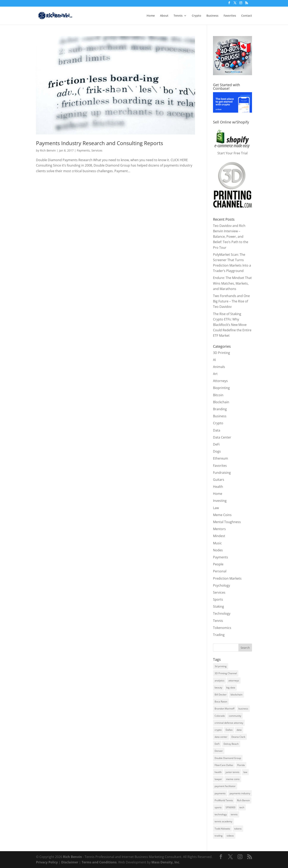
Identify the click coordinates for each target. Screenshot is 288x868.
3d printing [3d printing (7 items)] (221, 666)
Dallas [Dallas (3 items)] (229, 730)
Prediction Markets (227, 578)
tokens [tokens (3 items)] (238, 829)
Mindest (219, 536)
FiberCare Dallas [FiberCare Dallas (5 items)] (224, 765)
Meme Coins (222, 515)
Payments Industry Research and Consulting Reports (99, 143)
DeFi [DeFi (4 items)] (217, 744)
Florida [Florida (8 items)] (241, 765)
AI (214, 360)
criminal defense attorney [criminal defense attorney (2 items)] (229, 723)
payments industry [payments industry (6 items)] (240, 793)
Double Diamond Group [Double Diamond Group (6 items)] (228, 758)
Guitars (219, 480)
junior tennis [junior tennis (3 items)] (232, 772)
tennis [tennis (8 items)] (234, 814)
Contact (247, 16)
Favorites (230, 16)
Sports (218, 599)
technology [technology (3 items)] (221, 814)
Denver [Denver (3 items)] (219, 751)
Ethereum (220, 458)
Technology (222, 613)
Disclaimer (70, 862)
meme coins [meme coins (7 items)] (233, 779)
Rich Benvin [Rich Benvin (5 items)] (243, 800)
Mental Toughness (227, 522)
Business (212, 16)
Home (151, 16)
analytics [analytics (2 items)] (219, 681)
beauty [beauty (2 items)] (218, 688)
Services (97, 150)
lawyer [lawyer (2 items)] (218, 779)
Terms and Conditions (99, 862)
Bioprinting (221, 388)
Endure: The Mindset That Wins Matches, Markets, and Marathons (232, 283)
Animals (219, 367)
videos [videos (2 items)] (230, 836)
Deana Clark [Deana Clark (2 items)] (238, 737)
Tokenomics (222, 628)
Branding (220, 409)
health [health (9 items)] (218, 772)
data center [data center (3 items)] (221, 737)
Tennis (178, 16)
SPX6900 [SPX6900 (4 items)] (230, 807)
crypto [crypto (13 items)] (218, 730)
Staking (218, 606)
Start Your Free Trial (232, 153)
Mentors (219, 529)
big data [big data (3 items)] (231, 688)
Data (217, 430)
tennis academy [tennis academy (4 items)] (223, 821)
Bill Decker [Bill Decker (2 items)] (221, 695)
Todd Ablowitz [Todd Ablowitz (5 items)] (222, 829)
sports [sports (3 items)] (218, 807)
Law (216, 508)
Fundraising (222, 473)
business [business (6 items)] (243, 709)
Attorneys (220, 381)
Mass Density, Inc (165, 862)
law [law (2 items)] (245, 772)
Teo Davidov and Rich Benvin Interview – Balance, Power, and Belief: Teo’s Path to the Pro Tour (231, 237)
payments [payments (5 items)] (220, 793)
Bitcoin (218, 395)
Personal (220, 571)
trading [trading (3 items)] (219, 836)
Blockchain (221, 402)
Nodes (218, 550)
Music (217, 543)
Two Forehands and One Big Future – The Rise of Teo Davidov (231, 301)
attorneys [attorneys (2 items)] (234, 681)
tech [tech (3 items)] (242, 807)
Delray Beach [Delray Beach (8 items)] (231, 744)
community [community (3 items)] (235, 716)
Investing (220, 501)
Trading (219, 635)
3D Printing (221, 353)
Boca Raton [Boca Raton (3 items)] (221, 702)
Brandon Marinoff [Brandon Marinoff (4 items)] (224, 709)
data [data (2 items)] (239, 730)
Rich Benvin (48, 150)
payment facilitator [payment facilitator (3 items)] (225, 786)
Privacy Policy (47, 862)
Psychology (221, 585)
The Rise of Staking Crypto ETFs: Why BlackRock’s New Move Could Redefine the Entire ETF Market (232, 325)
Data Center (222, 437)
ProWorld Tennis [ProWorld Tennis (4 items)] (224, 800)
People (218, 564)
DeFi (216, 444)
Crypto (196, 16)
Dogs (217, 451)
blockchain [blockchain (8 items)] (236, 695)
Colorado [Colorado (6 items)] (220, 716)
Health (218, 487)
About (164, 16)
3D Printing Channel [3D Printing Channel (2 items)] (226, 673)
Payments (83, 150)
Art (215, 374)
